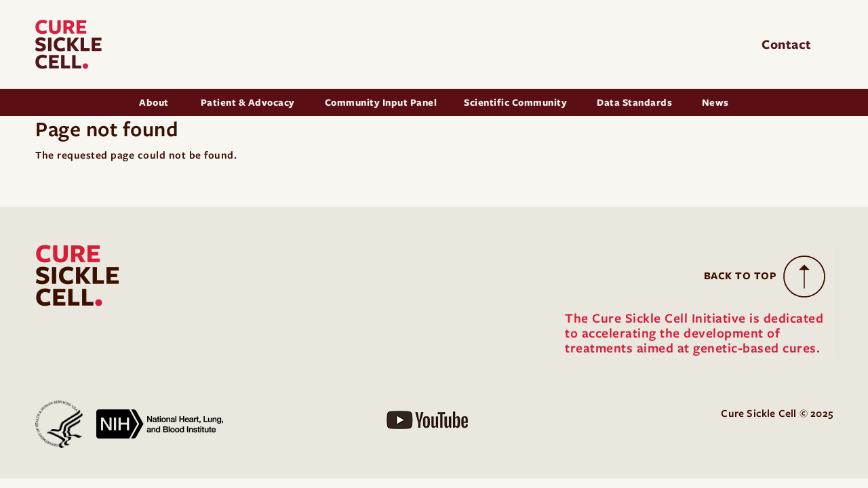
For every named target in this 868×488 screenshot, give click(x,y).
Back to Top (741, 276)
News (715, 102)
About (155, 102)
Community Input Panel (381, 102)
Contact (788, 44)
